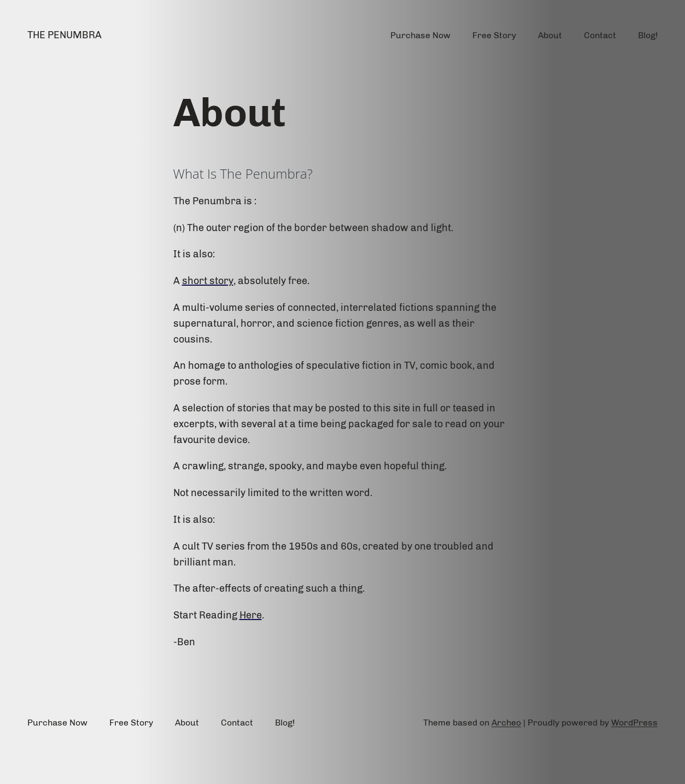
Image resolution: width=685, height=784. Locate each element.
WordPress (634, 723)
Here (251, 615)
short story (208, 281)
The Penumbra (65, 35)
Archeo (506, 723)
